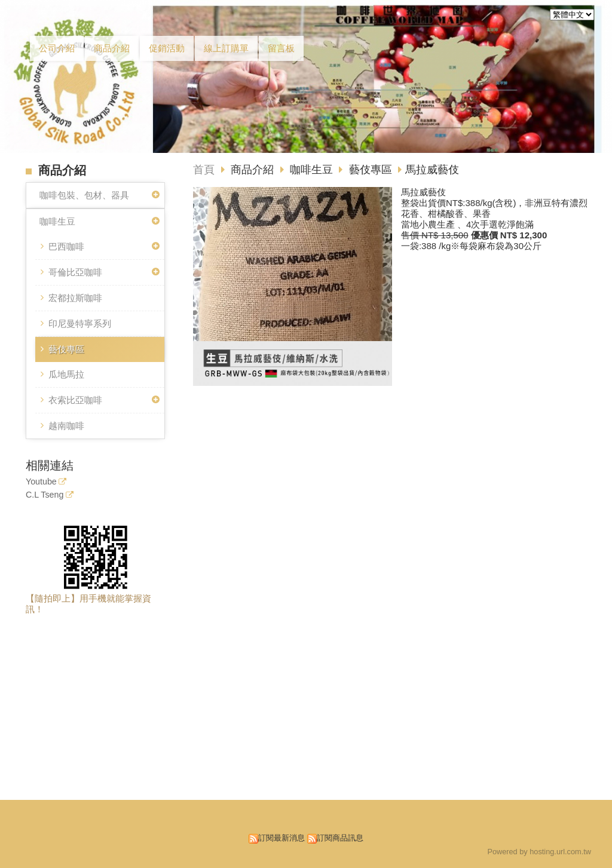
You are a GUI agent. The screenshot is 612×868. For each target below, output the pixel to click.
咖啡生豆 (57, 221)
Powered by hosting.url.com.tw (539, 852)
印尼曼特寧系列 (80, 323)
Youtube (41, 482)
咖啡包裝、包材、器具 (84, 195)
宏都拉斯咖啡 (75, 298)
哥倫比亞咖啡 (75, 272)
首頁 (204, 170)
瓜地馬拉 (66, 374)
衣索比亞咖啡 (75, 400)
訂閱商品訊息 (340, 838)
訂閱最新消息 (281, 838)
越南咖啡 (66, 426)
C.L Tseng (45, 495)
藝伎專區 (66, 349)
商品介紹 (254, 170)
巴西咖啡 (66, 246)
